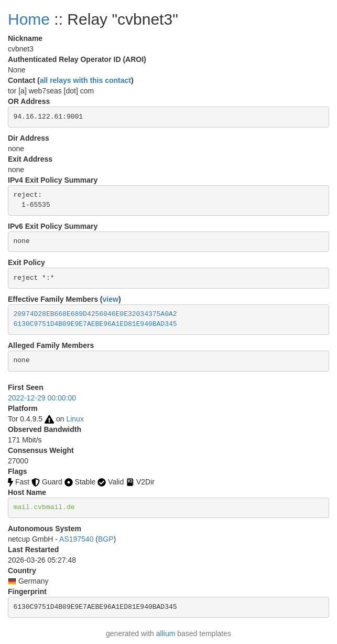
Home (29, 19)
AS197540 (76, 539)
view (111, 299)
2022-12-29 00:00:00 (42, 398)
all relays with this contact (85, 80)
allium (166, 634)
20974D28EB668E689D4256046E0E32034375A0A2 (95, 314)
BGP (106, 539)
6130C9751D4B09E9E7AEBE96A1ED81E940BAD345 (95, 324)
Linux (75, 419)
